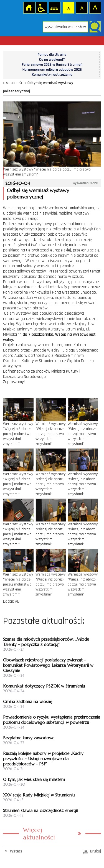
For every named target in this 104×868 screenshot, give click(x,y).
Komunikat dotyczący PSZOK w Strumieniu (44, 686)
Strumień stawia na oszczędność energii (40, 810)
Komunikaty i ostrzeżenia (52, 75)
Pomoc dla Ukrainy (52, 55)
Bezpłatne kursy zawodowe (29, 738)
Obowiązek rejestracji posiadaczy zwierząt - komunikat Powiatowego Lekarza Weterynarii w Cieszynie (48, 665)
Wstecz (16, 851)
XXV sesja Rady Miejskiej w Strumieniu (39, 795)
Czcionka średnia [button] (82, 7)
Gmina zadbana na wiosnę (28, 702)
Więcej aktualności (39, 834)
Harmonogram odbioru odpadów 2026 (52, 70)
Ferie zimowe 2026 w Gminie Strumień (52, 65)
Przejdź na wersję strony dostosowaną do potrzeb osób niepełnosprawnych (41, 7)
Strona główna (29, 7)
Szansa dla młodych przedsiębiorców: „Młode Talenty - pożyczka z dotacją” (46, 642)
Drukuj (96, 851)
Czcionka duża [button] (95, 7)
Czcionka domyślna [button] (68, 7)
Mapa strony (54, 7)
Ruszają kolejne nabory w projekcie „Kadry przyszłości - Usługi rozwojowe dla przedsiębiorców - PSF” (43, 759)
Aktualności (15, 83)
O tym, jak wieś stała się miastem (34, 779)
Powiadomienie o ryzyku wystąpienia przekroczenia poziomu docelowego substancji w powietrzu (52, 720)
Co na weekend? (52, 60)
